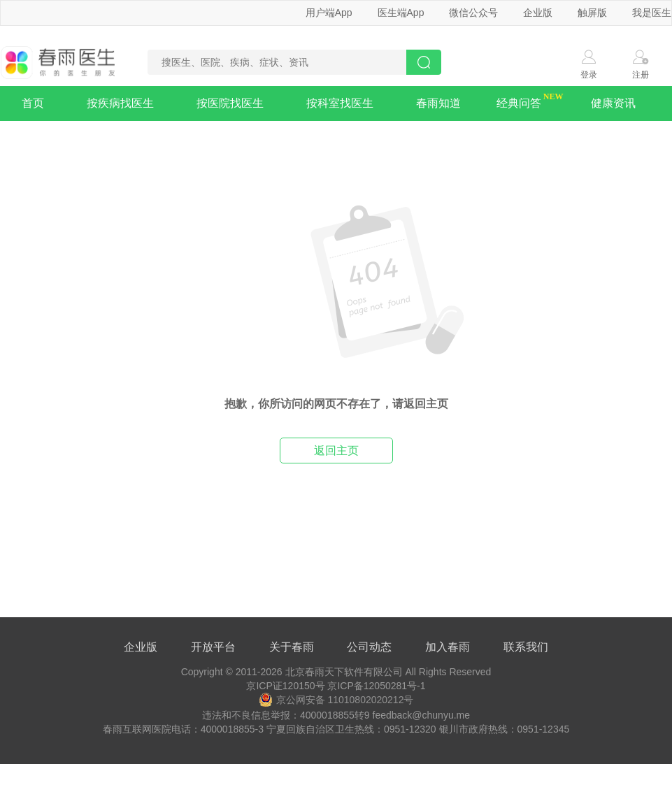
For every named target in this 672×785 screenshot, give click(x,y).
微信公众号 (473, 13)
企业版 (538, 13)
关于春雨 (292, 647)
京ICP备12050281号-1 (376, 686)
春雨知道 (438, 103)
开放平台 (213, 647)
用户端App (329, 13)
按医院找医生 (230, 103)
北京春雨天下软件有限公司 (344, 672)
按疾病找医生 (120, 103)
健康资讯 (613, 103)
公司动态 (369, 647)
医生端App (401, 13)
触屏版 (592, 13)
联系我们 (526, 647)
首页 (33, 103)
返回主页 (336, 451)
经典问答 (519, 103)
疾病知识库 (52, 138)
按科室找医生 (340, 103)
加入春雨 (448, 647)
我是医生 (652, 13)
